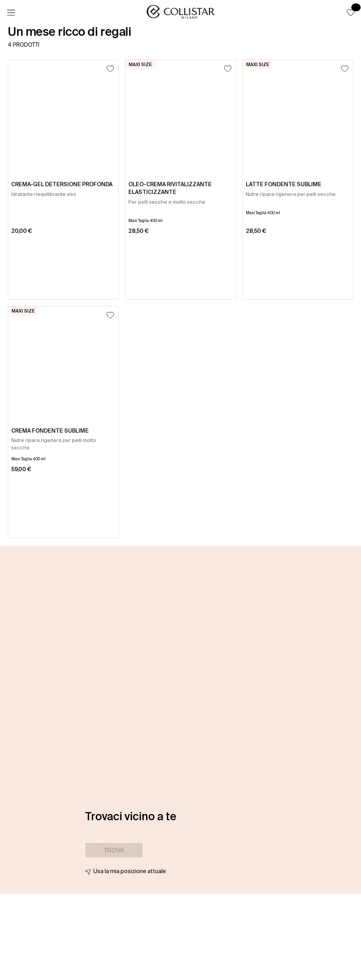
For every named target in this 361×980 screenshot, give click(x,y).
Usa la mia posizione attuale (130, 871)
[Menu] (11, 13)
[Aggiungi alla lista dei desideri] (110, 69)
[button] (351, 12)
